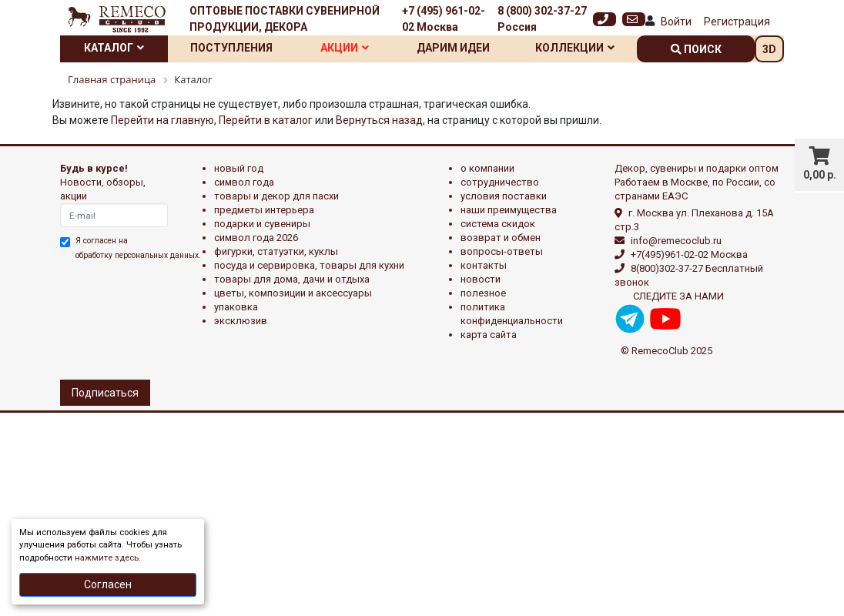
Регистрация (737, 22)
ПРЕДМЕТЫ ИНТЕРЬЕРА (264, 210)
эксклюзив (241, 321)
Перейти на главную (162, 120)
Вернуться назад (379, 120)
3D (769, 49)
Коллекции (575, 48)
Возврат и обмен (501, 238)
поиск (696, 49)
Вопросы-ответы (502, 251)
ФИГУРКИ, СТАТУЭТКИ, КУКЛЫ (276, 251)
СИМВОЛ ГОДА (244, 182)
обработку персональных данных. (138, 255)
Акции (345, 48)
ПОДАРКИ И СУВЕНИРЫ (262, 224)
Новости (481, 279)
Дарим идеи (453, 48)
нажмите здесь (107, 558)
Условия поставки (504, 196)
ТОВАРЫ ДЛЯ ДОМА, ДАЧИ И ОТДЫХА (292, 279)
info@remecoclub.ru (676, 241)
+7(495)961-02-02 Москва (689, 254)
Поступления (231, 48)
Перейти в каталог (266, 120)
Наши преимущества (509, 210)
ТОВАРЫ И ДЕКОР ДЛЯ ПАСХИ (276, 196)
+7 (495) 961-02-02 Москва (444, 19)
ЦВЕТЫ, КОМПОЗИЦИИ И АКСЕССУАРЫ (293, 293)
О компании (487, 168)
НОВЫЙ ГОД (239, 168)
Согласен (108, 584)
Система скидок (498, 224)
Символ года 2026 (256, 238)
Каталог (114, 48)
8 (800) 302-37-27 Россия (542, 19)
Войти (676, 22)
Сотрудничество (500, 182)
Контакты (484, 265)
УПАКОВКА (236, 307)
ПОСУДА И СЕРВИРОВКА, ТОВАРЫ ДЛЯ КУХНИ (309, 265)
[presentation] (127, 318)
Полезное (483, 293)
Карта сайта (489, 335)
